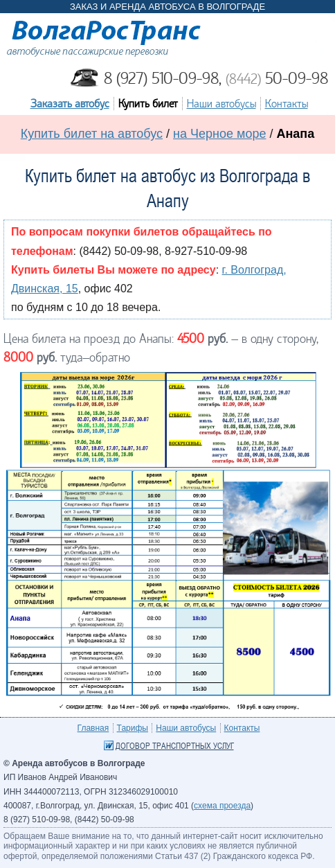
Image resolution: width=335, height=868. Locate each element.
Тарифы (133, 728)
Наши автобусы (221, 104)
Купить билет (148, 104)
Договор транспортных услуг (175, 746)
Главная (93, 728)
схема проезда (222, 806)
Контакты (287, 104)
